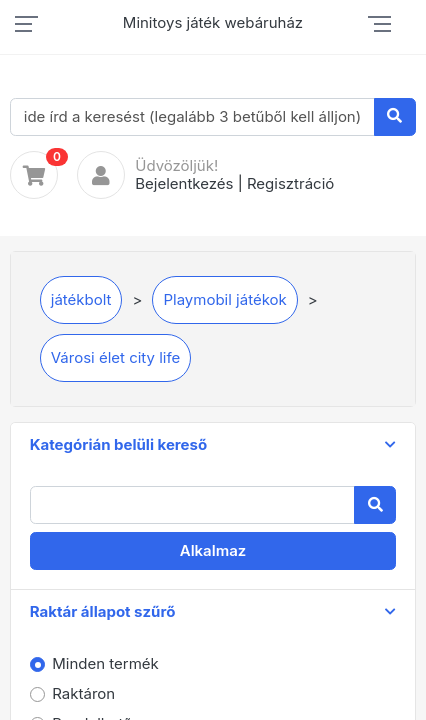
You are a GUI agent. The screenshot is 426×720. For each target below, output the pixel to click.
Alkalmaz (213, 550)
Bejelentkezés (184, 183)
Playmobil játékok (224, 299)
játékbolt (81, 299)
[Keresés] (395, 117)
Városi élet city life (116, 357)
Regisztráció (290, 183)
